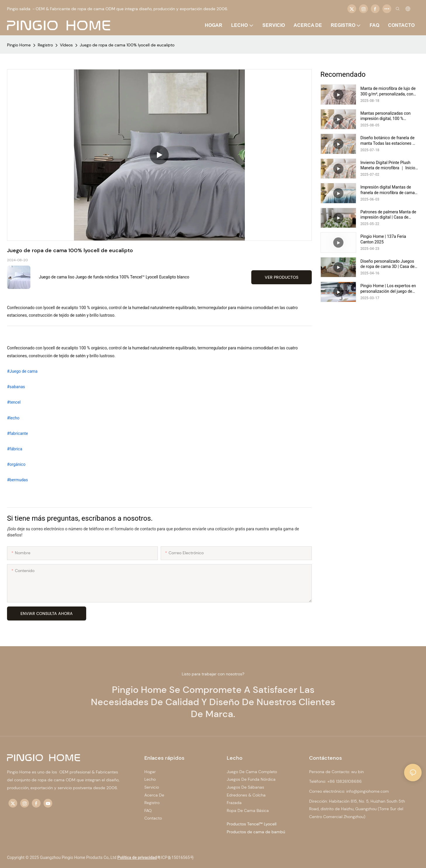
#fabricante (18, 433)
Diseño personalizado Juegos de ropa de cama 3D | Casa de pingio (388, 264)
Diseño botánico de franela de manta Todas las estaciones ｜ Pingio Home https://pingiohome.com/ (389, 141)
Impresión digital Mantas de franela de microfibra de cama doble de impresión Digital (388, 190)
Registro (45, 45)
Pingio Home (19, 45)
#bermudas (17, 480)
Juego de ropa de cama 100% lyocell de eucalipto (127, 45)
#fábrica (15, 449)
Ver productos (282, 277)
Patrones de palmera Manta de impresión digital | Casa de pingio (388, 215)
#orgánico (16, 464)
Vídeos (66, 45)
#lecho (13, 418)
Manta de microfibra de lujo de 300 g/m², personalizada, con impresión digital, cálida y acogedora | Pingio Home (388, 91)
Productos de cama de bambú (256, 832)
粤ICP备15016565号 (175, 857)
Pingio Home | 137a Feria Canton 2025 (383, 239)
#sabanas (16, 387)
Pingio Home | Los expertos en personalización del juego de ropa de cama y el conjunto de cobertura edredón (388, 289)
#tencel (14, 402)
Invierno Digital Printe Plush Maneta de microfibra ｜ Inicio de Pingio (388, 165)
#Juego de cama (22, 371)
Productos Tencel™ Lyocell (252, 824)
